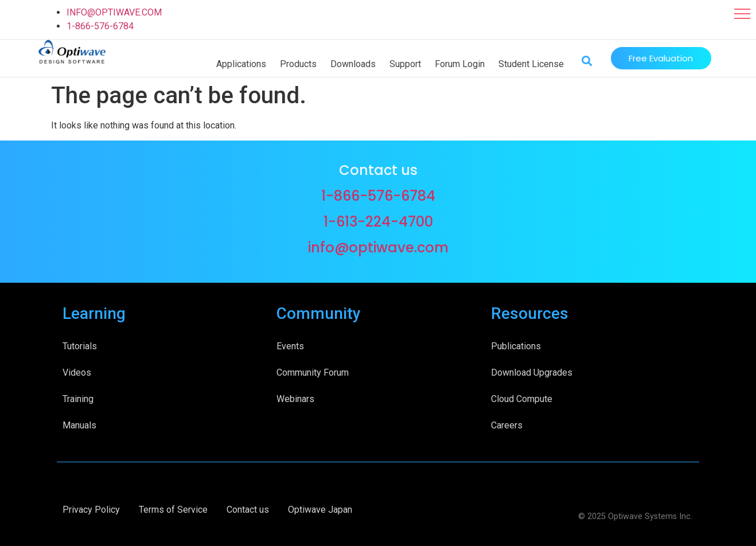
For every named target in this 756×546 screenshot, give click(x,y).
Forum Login (460, 64)
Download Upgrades (532, 373)
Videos (77, 373)
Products (298, 64)
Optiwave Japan (320, 510)
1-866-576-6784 (100, 26)
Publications (516, 346)
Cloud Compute (522, 399)
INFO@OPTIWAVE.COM (114, 12)
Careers (507, 425)
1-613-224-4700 (378, 222)
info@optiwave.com (378, 247)
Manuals (79, 425)
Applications (241, 64)
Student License (531, 64)
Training (78, 399)
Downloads (353, 64)
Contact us (248, 510)
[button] (742, 14)
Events (290, 346)
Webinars (295, 399)
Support (405, 64)
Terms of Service (173, 510)
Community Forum (313, 373)
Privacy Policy (91, 510)
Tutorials (80, 346)
